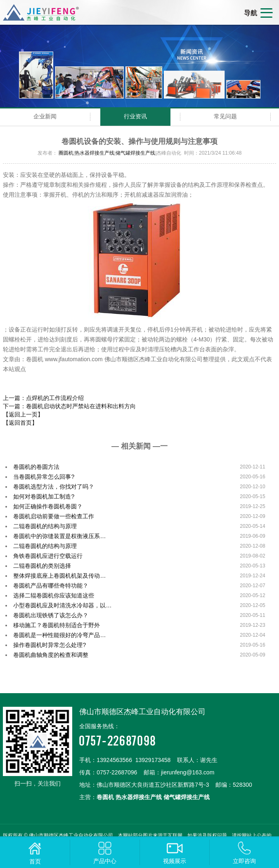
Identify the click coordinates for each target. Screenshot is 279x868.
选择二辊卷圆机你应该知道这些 (54, 595)
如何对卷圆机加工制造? (44, 496)
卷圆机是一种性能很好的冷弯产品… (59, 635)
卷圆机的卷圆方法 (36, 467)
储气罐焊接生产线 (135, 153)
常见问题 (225, 116)
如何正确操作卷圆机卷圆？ (48, 506)
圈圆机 (66, 153)
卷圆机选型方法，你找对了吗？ (54, 487)
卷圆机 (105, 797)
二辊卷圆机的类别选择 (42, 566)
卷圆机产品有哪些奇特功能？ (51, 586)
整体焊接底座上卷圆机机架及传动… (59, 576)
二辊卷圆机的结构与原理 (45, 526)
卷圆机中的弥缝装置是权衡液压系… (59, 536)
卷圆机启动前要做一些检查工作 (54, 516)
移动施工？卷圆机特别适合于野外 (57, 625)
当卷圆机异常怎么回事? (44, 477)
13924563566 (114, 760)
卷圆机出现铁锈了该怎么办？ (51, 615)
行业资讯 (135, 116)
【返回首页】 (20, 423)
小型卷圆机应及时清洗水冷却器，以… (62, 605)
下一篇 (69, 406)
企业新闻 (45, 116)
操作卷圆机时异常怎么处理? (50, 645)
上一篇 (43, 398)
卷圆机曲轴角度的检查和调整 (51, 655)
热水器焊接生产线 (95, 153)
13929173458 (153, 760)
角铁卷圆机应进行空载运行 (48, 556)
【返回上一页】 (23, 414)
